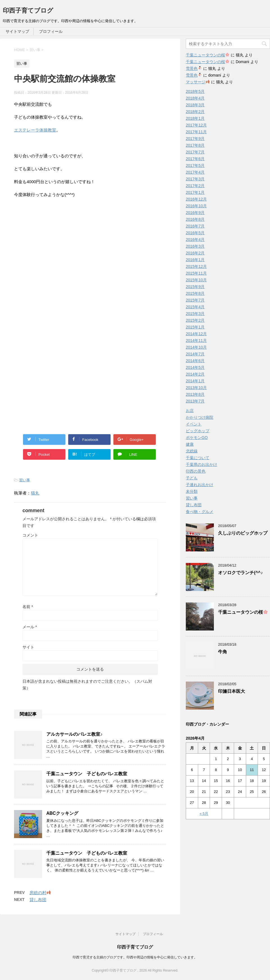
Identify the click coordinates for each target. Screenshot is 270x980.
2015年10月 (196, 280)
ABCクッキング (62, 813)
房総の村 (40, 893)
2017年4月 (195, 172)
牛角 (223, 652)
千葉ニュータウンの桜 (208, 55)
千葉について (198, 458)
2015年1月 (195, 327)
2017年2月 (195, 186)
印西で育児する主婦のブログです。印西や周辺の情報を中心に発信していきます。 (135, 957)
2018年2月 (195, 112)
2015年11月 (196, 273)
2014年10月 (196, 347)
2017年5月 (195, 165)
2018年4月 (195, 98)
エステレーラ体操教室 (35, 130)
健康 (190, 444)
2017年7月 (195, 152)
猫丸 (35, 493)
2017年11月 (196, 132)
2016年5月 (195, 233)
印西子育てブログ (28, 11)
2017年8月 (195, 145)
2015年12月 (196, 266)
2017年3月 (195, 179)
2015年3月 (195, 314)
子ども (192, 478)
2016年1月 (195, 260)
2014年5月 (195, 367)
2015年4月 (195, 307)
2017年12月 (196, 125)
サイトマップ (17, 31)
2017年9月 (195, 139)
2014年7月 (195, 354)
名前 (28, 607)
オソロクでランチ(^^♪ (240, 573)
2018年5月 (195, 91)
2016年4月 (195, 240)
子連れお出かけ (200, 485)
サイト (28, 647)
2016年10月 (196, 206)
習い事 (25, 480)
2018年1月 (195, 118)
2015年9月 (195, 287)
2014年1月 (195, 381)
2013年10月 (196, 388)
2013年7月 (195, 401)
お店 (190, 411)
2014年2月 (195, 374)
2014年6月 (195, 361)
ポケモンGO (197, 438)
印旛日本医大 (232, 691)
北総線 (192, 451)
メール (30, 627)
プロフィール (51, 31)
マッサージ (198, 82)
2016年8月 (195, 219)
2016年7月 (195, 226)
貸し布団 (38, 900)
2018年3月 (195, 105)
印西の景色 (196, 471)
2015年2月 (195, 320)
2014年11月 (196, 341)
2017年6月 (195, 159)
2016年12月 (196, 199)
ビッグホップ (198, 431)
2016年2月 (195, 253)
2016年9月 (195, 213)
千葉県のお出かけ (202, 464)
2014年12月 (196, 334)
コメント (30, 535)
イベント (194, 424)
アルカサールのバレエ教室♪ (74, 734)
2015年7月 (195, 300)
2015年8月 (195, 293)
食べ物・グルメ (200, 512)
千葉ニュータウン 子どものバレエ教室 (87, 774)
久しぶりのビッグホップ (243, 533)
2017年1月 (195, 192)
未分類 (192, 491)
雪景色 (194, 68)
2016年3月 (195, 246)
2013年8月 (195, 394)
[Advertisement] (61, 276)
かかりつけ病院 (200, 417)
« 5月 (204, 814)
